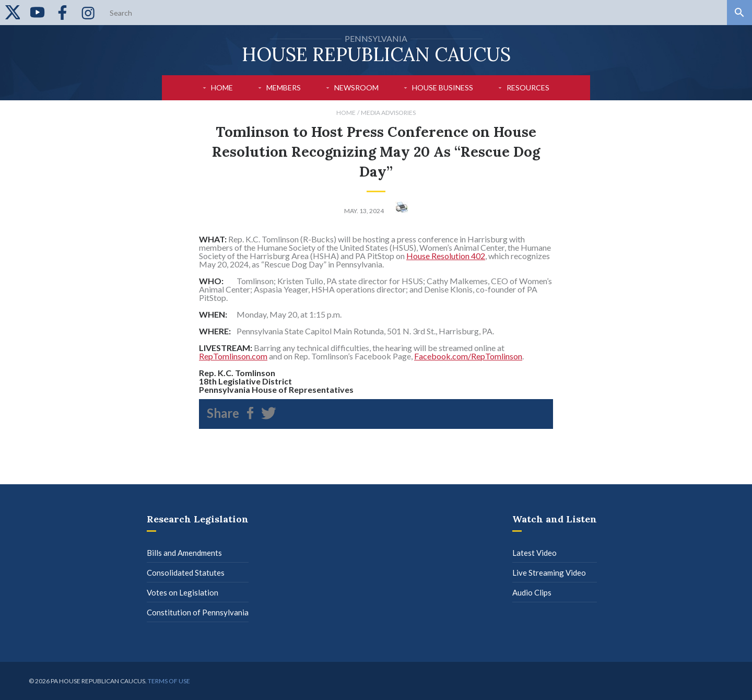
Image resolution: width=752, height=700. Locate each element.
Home (222, 87)
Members (284, 87)
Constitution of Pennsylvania (198, 612)
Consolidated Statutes (186, 573)
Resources (528, 87)
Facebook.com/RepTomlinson (468, 356)
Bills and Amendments (184, 553)
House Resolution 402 (446, 256)
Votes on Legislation (183, 592)
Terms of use (169, 681)
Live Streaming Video (549, 573)
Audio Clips (532, 592)
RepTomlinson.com (233, 356)
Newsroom (356, 87)
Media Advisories (388, 113)
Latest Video (534, 553)
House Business (443, 87)
